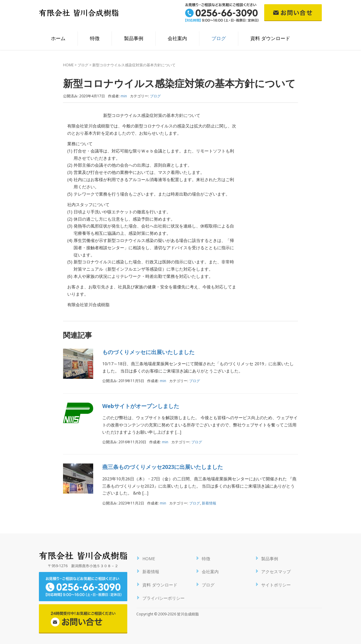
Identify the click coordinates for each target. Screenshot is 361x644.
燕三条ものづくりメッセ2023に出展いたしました (163, 467)
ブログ (219, 38)
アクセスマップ (276, 572)
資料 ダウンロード (270, 38)
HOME (68, 65)
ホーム (58, 38)
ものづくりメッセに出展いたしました (148, 352)
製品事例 (134, 38)
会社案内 (177, 38)
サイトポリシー (276, 585)
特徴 (95, 38)
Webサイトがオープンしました (141, 406)
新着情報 (209, 503)
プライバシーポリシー (163, 598)
